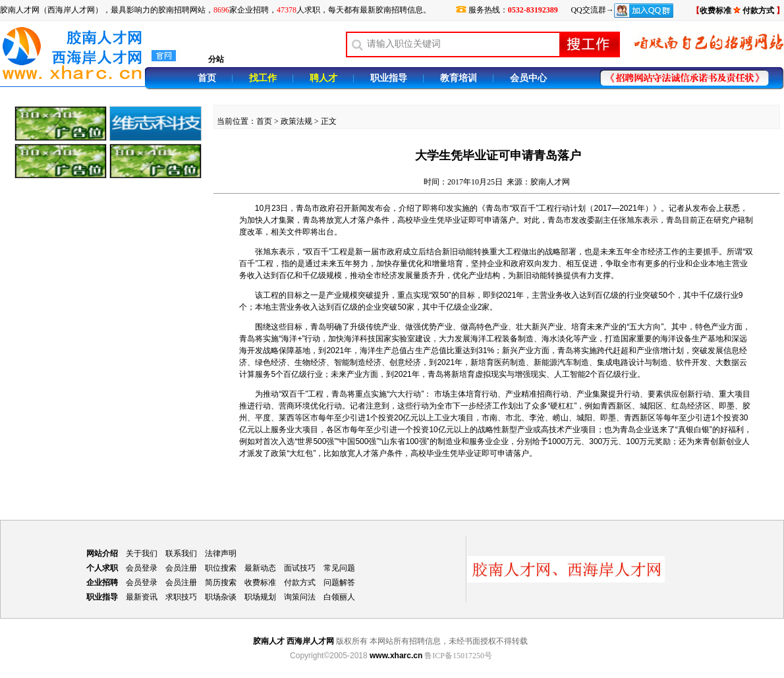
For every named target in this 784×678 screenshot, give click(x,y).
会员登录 (142, 568)
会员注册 (181, 568)
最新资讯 (142, 597)
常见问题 (339, 568)
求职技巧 (181, 597)
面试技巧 (300, 568)
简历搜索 (221, 582)
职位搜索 (221, 568)
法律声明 (221, 553)
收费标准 (715, 11)
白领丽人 (339, 597)
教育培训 (459, 78)
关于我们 (142, 553)
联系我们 (181, 553)
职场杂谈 (221, 597)
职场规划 (260, 597)
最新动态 (260, 568)
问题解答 (339, 582)
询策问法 (300, 597)
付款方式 (300, 582)
